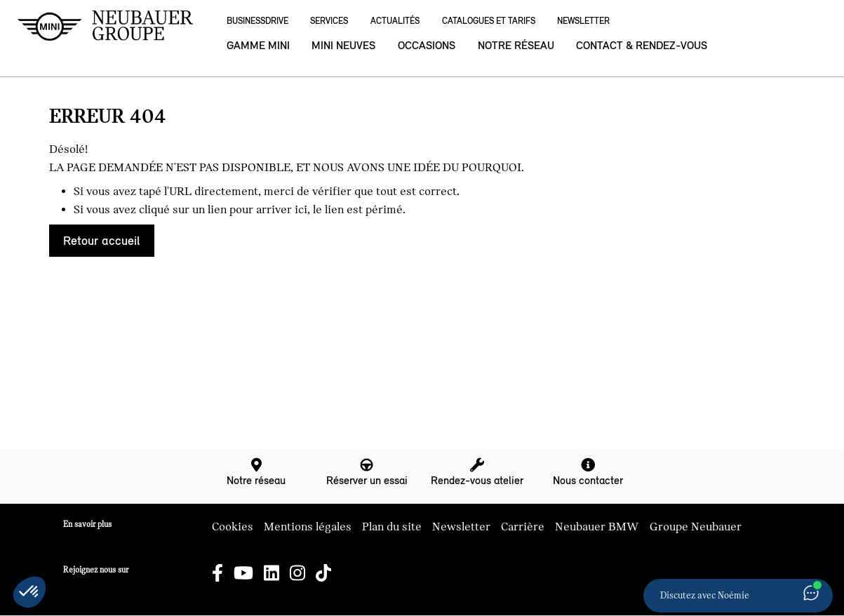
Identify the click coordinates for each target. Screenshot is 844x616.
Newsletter (583, 21)
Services (329, 21)
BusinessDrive (257, 21)
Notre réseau (516, 45)
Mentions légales (308, 527)
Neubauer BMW (597, 527)
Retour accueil (101, 241)
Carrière (523, 527)
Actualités (395, 21)
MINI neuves (343, 45)
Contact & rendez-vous (642, 45)
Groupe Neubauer (696, 527)
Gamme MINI (258, 45)
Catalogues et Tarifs (489, 21)
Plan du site (392, 527)
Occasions (427, 45)
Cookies (233, 527)
